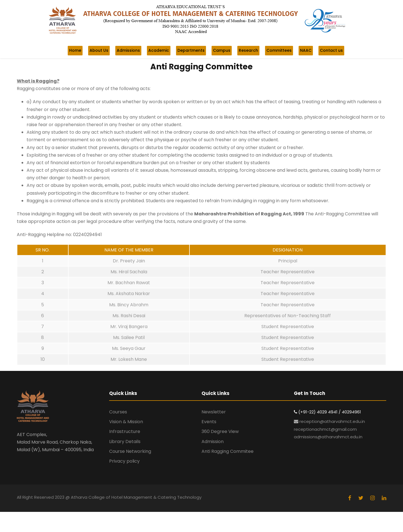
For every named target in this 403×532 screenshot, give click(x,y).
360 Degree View (220, 431)
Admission (213, 442)
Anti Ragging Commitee (228, 451)
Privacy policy (124, 461)
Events (209, 422)
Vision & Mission (126, 422)
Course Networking (130, 451)
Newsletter (214, 412)
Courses (118, 412)
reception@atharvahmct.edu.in (332, 421)
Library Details (125, 442)
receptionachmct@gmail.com (325, 429)
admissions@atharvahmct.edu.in (328, 437)
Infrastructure (125, 431)
